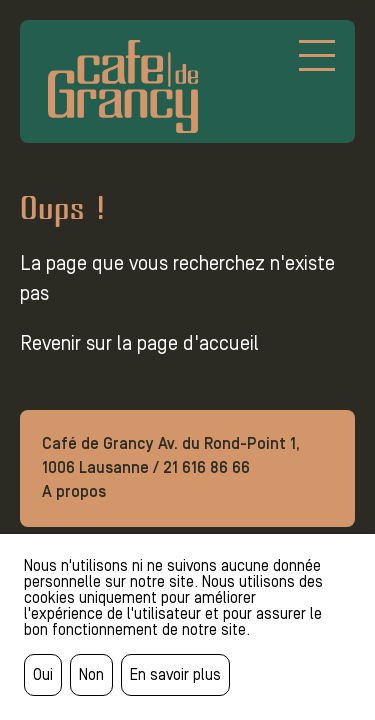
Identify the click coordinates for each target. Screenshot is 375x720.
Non (91, 674)
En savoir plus (175, 674)
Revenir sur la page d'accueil (139, 343)
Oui (43, 674)
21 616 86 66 (206, 467)
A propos (74, 491)
